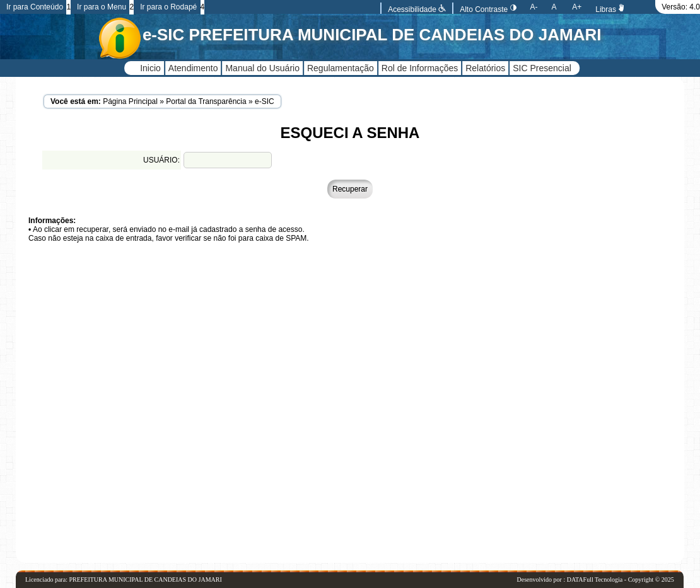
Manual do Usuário (262, 68)
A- (534, 7)
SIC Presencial (542, 68)
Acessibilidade (417, 9)
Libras (610, 9)
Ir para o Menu (102, 7)
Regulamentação (341, 68)
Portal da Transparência (206, 101)
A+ (577, 7)
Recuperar (350, 189)
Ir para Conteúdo (35, 7)
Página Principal (130, 101)
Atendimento (193, 68)
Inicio (150, 68)
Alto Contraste (488, 9)
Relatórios (485, 68)
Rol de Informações (420, 68)
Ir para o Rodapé (168, 7)
